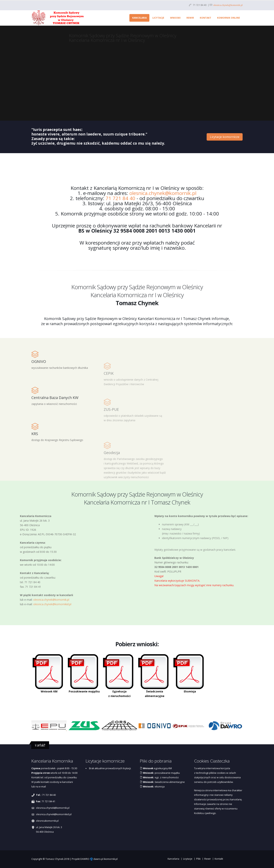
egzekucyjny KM (157, 768)
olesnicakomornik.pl (47, 821)
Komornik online (229, 18)
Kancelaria (139, 18)
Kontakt (205, 18)
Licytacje (158, 18)
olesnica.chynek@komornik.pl (227, 5)
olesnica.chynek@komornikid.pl (54, 814)
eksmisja (153, 787)
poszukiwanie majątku (161, 773)
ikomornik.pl (111, 859)
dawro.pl (98, 859)
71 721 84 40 (120, 198)
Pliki (198, 859)
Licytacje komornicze (225, 137)
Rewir (190, 18)
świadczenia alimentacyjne (164, 782)
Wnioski (175, 18)
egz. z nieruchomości (160, 777)
